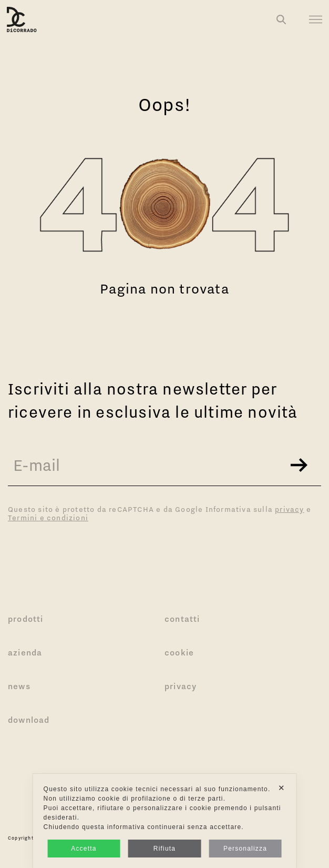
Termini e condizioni (48, 518)
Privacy (181, 686)
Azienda (25, 652)
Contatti (182, 619)
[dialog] (165, 821)
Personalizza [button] (245, 849)
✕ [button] (282, 788)
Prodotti (26, 619)
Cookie (179, 652)
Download (29, 720)
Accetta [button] (84, 849)
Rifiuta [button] (164, 849)
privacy (289, 509)
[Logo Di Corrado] (22, 19)
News (19, 686)
